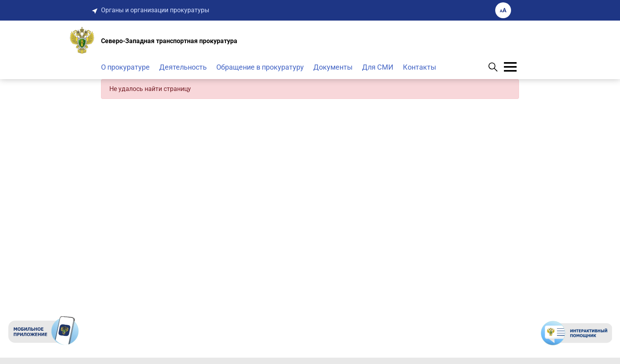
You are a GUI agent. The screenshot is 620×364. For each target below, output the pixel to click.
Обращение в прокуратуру (260, 67)
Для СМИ (378, 67)
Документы (333, 67)
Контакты (420, 67)
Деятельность (183, 67)
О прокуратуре (125, 67)
